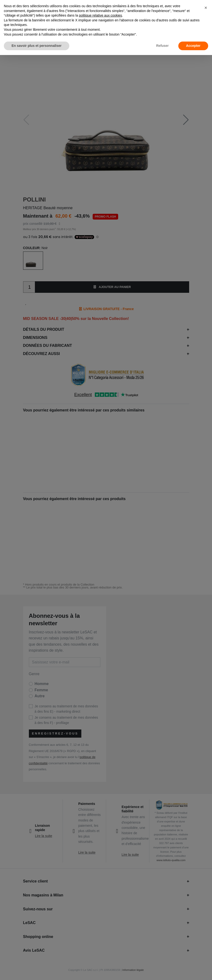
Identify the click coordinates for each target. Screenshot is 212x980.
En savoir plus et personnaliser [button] (37, 46)
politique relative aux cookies (100, 15)
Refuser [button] (162, 46)
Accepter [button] (193, 46)
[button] (206, 8)
